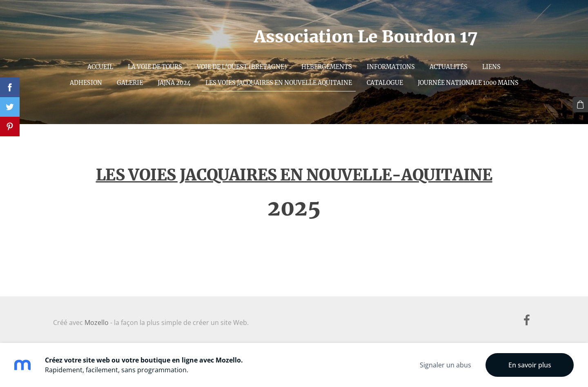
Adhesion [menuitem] (86, 83)
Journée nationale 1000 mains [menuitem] (468, 83)
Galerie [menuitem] (130, 83)
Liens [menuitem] (491, 67)
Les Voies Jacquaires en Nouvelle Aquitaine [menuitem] (279, 83)
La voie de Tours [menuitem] (155, 67)
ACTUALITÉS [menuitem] (449, 67)
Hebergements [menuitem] (327, 67)
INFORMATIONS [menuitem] (391, 67)
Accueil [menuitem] (100, 67)
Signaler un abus (445, 365)
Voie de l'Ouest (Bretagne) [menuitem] (242, 67)
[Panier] (580, 105)
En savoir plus (530, 365)
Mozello (97, 322)
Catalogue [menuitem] (385, 83)
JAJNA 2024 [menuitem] (174, 83)
